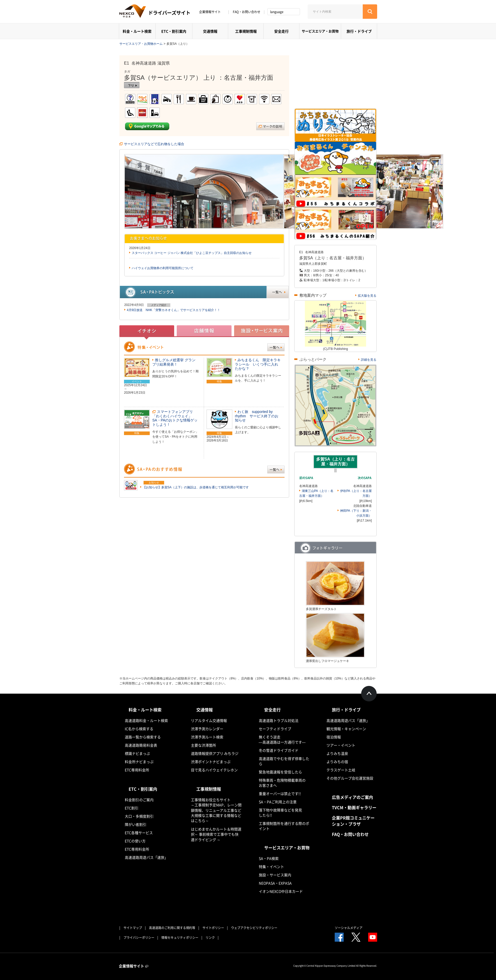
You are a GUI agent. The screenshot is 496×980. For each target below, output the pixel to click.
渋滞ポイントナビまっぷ (211, 762)
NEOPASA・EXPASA (275, 883)
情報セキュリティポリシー (180, 938)
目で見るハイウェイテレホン (214, 770)
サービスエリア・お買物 (320, 31)
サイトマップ (133, 928)
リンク (210, 938)
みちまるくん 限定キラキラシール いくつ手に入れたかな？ (258, 364)
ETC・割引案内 (174, 31)
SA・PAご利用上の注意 (278, 802)
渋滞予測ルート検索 (207, 737)
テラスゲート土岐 (341, 770)
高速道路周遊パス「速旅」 (146, 857)
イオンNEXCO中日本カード (281, 891)
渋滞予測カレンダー (207, 729)
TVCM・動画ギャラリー (354, 807)
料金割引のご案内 (139, 800)
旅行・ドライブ (359, 31)
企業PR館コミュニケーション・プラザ (353, 821)
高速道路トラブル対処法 (279, 720)
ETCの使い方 (135, 841)
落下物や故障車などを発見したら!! (280, 813)
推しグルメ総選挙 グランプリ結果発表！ (174, 362)
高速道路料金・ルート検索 (146, 720)
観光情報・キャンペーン (346, 729)
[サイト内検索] (335, 12)
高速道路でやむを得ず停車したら (284, 761)
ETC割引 (132, 808)
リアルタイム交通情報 (209, 720)
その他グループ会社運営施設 (350, 778)
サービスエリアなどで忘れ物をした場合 (154, 144)
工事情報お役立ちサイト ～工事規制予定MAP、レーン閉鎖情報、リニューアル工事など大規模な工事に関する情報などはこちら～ (216, 810)
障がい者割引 (136, 824)
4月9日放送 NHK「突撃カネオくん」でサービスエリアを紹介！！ (174, 310)
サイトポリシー (213, 928)
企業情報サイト (212, 12)
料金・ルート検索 (137, 31)
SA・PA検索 (269, 858)
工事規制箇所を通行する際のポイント (284, 826)
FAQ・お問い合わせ (247, 12)
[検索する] (370, 12)
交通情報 (210, 31)
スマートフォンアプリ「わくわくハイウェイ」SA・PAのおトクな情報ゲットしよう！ (175, 418)
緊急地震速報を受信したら (280, 772)
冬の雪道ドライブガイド (279, 750)
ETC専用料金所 (137, 770)
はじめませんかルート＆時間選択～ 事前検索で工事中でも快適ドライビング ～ (216, 834)
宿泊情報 (334, 737)
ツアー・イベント (341, 745)
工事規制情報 (246, 31)
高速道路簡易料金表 (141, 745)
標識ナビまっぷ (137, 753)
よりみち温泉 (337, 753)
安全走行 (281, 31)
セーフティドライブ (275, 729)
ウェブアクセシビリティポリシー (254, 928)
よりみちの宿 (337, 762)
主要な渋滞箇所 (203, 745)
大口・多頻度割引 (139, 816)
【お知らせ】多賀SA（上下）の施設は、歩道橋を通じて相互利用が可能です (196, 487)
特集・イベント (271, 867)
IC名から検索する (139, 729)
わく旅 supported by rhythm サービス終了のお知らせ (257, 416)
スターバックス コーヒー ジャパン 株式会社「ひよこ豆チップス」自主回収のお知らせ (192, 253)
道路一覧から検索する (143, 737)
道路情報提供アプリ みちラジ (215, 753)
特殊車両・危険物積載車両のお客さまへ (282, 783)
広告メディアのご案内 (352, 797)
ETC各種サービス (139, 833)
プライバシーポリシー (139, 938)
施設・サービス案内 (275, 875)
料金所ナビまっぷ (139, 762)
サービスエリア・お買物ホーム (141, 44)
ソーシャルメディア (349, 928)
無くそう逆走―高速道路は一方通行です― (282, 739)
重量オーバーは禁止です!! (280, 793)
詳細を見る (369, 360)
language (277, 12)
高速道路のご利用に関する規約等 (172, 928)
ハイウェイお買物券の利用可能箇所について (163, 268)
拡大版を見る (367, 296)
